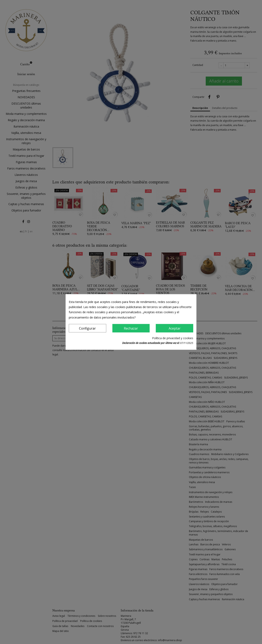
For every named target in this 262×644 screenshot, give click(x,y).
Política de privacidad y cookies (173, 338)
